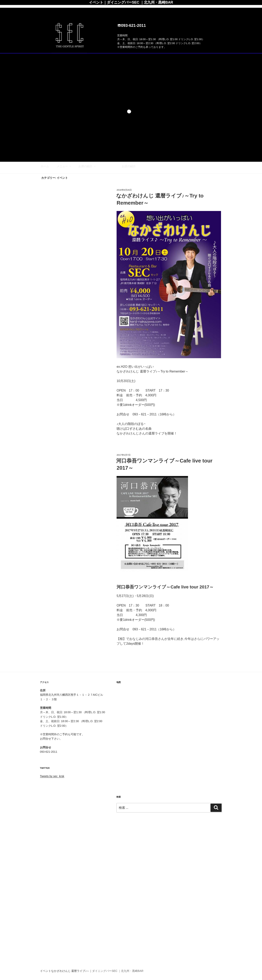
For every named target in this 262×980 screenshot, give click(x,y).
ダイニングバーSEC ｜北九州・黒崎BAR (118, 971)
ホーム (45, 10)
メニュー (64, 10)
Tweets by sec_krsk (52, 776)
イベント (108, 10)
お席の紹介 (87, 10)
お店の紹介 (129, 10)
